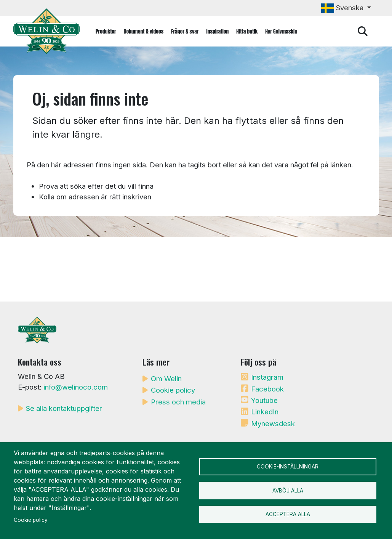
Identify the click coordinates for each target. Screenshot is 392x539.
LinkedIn (265, 412)
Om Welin (166, 379)
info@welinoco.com (76, 387)
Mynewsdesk (273, 423)
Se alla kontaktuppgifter (64, 408)
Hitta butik (247, 31)
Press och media (178, 402)
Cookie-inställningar (288, 466)
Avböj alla (288, 491)
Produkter (106, 31)
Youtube (264, 400)
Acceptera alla (288, 515)
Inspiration (218, 31)
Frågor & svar (185, 31)
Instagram (267, 377)
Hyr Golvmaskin (281, 31)
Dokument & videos (144, 31)
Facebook (267, 389)
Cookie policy (173, 390)
